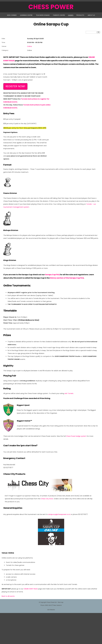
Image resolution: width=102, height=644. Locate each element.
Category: (5, 50)
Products (80, 15)
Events (71, 15)
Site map (61, 602)
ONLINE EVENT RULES (31, 589)
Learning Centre (26, 15)
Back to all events (8, 596)
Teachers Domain (43, 15)
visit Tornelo (69, 393)
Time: (4, 42)
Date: (3, 39)
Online (29, 46)
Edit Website (51, 610)
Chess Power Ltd (52, 602)
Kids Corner (12, 15)
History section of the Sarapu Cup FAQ (67, 278)
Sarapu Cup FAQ (52, 275)
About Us (91, 15)
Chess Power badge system (76, 436)
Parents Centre (59, 15)
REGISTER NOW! (15, 86)
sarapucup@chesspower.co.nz (59, 514)
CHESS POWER (51, 7)
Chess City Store (47, 499)
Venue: (4, 46)
